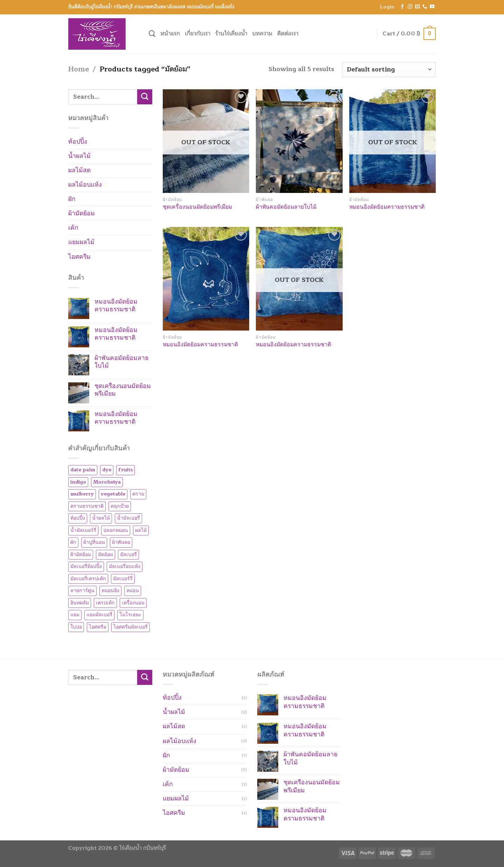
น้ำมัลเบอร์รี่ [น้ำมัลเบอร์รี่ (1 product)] (83, 530)
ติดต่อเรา (288, 34)
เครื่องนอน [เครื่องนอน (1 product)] (133, 603)
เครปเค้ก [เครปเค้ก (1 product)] (105, 603)
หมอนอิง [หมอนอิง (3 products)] (110, 591)
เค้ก (73, 228)
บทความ (262, 34)
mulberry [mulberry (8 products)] (82, 494)
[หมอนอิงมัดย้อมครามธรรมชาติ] (206, 279)
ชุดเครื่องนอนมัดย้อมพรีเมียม (197, 207)
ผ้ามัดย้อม (82, 213)
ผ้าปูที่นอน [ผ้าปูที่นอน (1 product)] (94, 542)
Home (79, 69)
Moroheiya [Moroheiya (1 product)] (107, 482)
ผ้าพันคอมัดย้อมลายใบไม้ (286, 207)
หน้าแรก (170, 34)
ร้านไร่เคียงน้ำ (231, 34)
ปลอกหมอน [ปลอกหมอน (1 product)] (116, 530)
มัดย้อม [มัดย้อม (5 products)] (106, 554)
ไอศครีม (79, 257)
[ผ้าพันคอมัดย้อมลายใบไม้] (299, 141)
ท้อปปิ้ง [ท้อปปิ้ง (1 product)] (78, 518)
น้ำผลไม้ (79, 156)
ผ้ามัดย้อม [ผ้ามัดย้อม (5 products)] (81, 554)
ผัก (72, 199)
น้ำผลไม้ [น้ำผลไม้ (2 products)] (101, 518)
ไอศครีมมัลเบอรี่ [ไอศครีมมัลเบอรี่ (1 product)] (131, 627)
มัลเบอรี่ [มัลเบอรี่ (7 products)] (128, 554)
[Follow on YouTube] (432, 7)
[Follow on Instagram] (410, 7)
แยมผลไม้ (81, 242)
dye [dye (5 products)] (107, 470)
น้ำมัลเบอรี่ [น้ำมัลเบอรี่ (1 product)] (128, 518)
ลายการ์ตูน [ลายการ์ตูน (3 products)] (82, 591)
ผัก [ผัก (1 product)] (73, 542)
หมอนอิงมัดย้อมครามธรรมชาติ (387, 207)
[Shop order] (389, 70)
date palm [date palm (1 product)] (83, 470)
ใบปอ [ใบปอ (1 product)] (76, 627)
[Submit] (145, 97)
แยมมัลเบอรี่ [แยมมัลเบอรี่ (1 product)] (99, 615)
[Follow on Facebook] (402, 7)
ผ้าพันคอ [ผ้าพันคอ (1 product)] (121, 542)
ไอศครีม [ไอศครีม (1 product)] (98, 627)
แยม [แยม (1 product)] (75, 615)
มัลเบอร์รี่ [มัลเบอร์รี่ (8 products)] (123, 579)
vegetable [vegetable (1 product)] (113, 494)
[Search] (152, 34)
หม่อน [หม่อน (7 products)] (133, 591)
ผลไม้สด (79, 170)
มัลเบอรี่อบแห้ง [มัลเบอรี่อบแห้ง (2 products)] (125, 566)
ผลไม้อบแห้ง (85, 185)
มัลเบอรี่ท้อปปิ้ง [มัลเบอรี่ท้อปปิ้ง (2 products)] (86, 566)
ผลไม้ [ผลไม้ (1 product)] (141, 530)
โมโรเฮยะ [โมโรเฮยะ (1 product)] (130, 615)
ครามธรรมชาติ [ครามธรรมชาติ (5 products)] (87, 506)
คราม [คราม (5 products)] (138, 494)
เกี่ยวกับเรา (198, 34)
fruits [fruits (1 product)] (125, 470)
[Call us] (425, 7)
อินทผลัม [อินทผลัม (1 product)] (80, 603)
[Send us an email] (417, 7)
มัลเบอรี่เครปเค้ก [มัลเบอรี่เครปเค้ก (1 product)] (88, 579)
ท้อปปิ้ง (78, 142)
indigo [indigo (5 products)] (78, 482)
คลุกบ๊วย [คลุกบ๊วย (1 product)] (120, 506)
